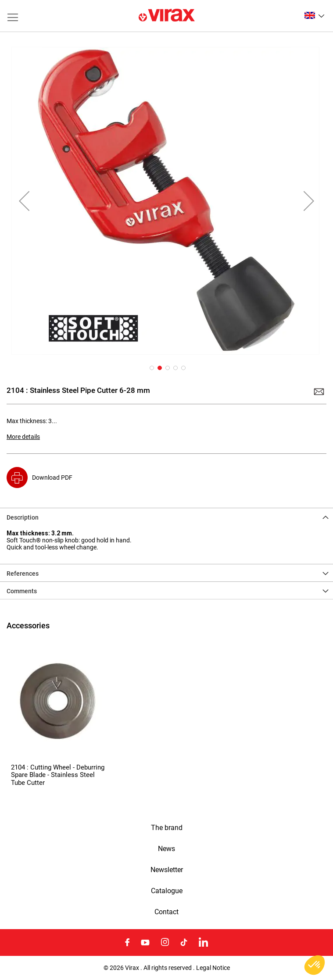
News (166, 849)
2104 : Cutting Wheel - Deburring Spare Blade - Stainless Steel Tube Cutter (58, 775)
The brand (167, 828)
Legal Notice (213, 968)
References (23, 574)
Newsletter (167, 870)
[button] (314, 15)
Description (23, 517)
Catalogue (167, 891)
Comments (22, 591)
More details (23, 437)
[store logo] (167, 16)
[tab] (166, 517)
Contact (166, 912)
